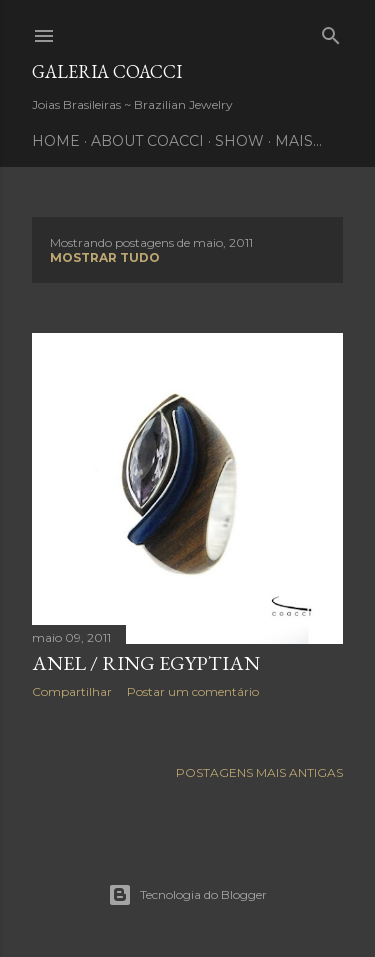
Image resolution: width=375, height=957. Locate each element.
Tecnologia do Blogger (187, 895)
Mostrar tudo (105, 257)
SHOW (239, 141)
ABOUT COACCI (147, 141)
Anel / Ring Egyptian (146, 663)
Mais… (298, 141)
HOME (56, 141)
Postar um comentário (193, 691)
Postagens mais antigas (259, 772)
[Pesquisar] (331, 31)
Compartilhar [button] (72, 691)
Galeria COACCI (107, 71)
